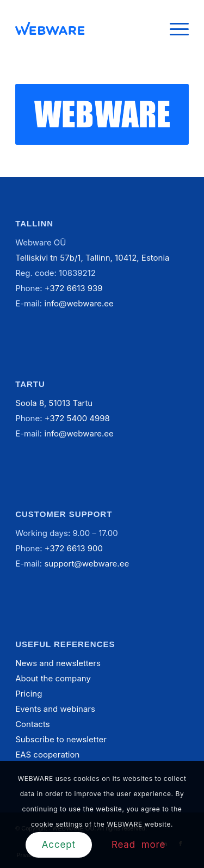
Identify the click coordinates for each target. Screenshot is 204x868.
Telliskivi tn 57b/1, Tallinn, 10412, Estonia (92, 258)
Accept (59, 845)
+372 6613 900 (74, 548)
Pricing (29, 694)
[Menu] (174, 28)
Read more (138, 845)
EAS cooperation (47, 755)
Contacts (32, 724)
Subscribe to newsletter (61, 739)
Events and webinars (55, 709)
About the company (53, 678)
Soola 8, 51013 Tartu (54, 403)
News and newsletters (58, 663)
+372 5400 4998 (77, 418)
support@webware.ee (86, 564)
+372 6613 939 (74, 288)
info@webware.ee (79, 303)
